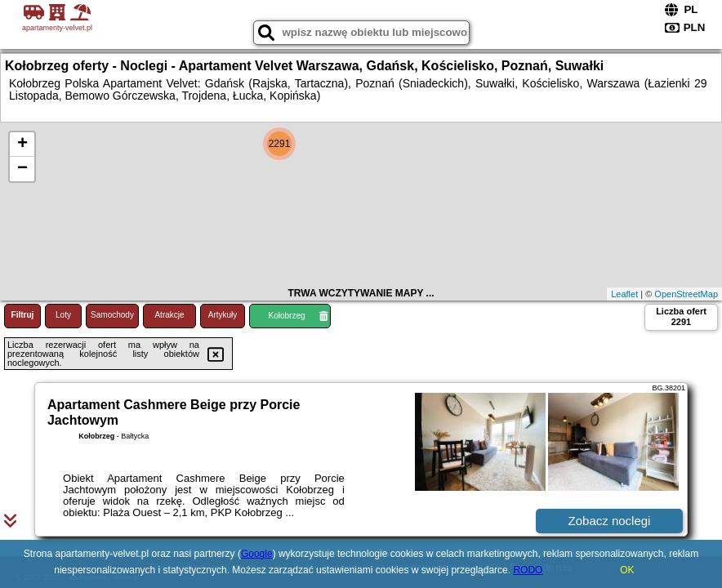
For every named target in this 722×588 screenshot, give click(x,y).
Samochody (112, 315)
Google (257, 554)
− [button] (22, 169)
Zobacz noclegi (610, 521)
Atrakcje (169, 315)
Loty (63, 315)
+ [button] (22, 145)
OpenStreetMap (686, 294)
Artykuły (223, 315)
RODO (528, 570)
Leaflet (624, 294)
